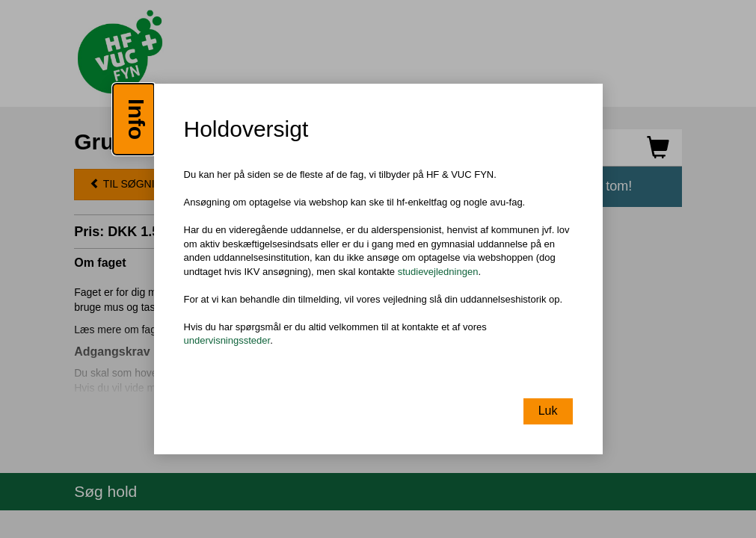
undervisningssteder (227, 341)
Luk (548, 411)
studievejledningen (438, 272)
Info (136, 119)
